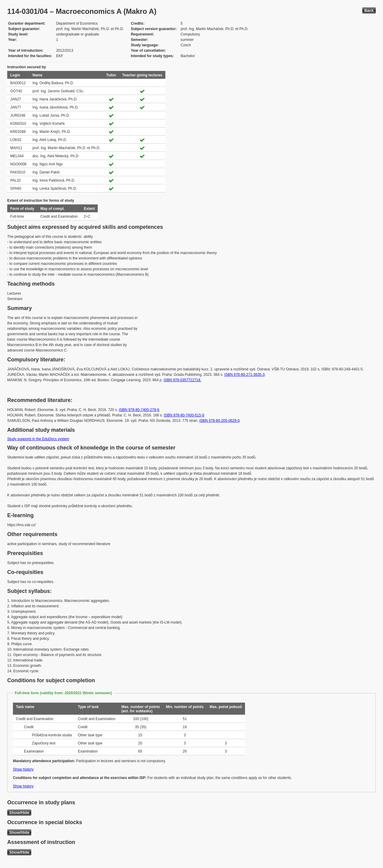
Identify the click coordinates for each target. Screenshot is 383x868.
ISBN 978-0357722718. (182, 380)
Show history (23, 769)
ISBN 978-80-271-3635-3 (244, 375)
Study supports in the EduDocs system (38, 439)
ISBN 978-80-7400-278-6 (139, 410)
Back (369, 10)
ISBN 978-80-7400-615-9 (184, 415)
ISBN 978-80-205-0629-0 (219, 421)
